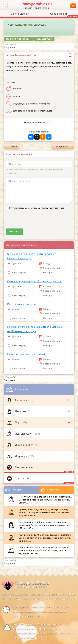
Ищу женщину (24, 445)
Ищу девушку (24, 434)
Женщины (22, 400)
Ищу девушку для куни (21, 304)
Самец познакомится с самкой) (27, 354)
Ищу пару (21, 456)
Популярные (50, 490)
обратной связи (36, 638)
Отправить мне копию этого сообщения (37, 208)
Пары (19, 423)
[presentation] (34, 221)
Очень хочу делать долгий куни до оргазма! (34, 281)
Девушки (21, 411)
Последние (14, 490)
